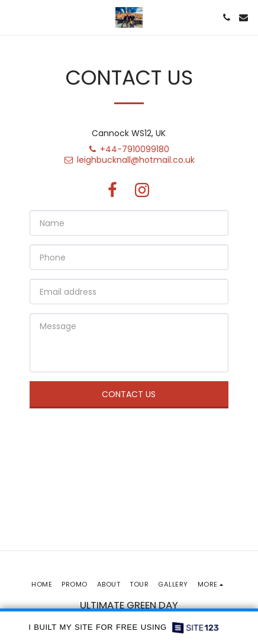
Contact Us (129, 394)
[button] (13, 17)
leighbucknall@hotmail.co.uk (129, 160)
